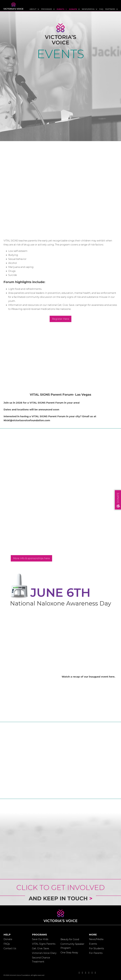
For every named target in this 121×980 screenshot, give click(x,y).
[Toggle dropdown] (38, 9)
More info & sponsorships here (31, 558)
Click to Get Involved (60, 887)
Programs (47, 9)
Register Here (61, 319)
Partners (110, 9)
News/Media (88, 9)
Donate (73, 9)
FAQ (101, 9)
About (33, 9)
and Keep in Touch (61, 901)
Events (60, 9)
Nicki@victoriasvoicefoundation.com (27, 420)
